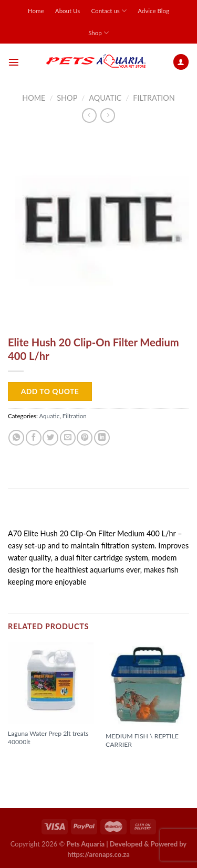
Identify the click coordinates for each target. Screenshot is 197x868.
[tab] (98, 512)
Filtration (154, 98)
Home (36, 11)
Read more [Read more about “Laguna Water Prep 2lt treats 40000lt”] (31, 759)
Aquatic (105, 98)
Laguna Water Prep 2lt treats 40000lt (48, 738)
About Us (68, 11)
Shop (98, 33)
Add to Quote (50, 391)
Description (33, 511)
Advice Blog (153, 11)
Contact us (109, 11)
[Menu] (14, 62)
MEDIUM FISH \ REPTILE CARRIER (142, 740)
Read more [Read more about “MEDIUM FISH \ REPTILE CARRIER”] (129, 762)
